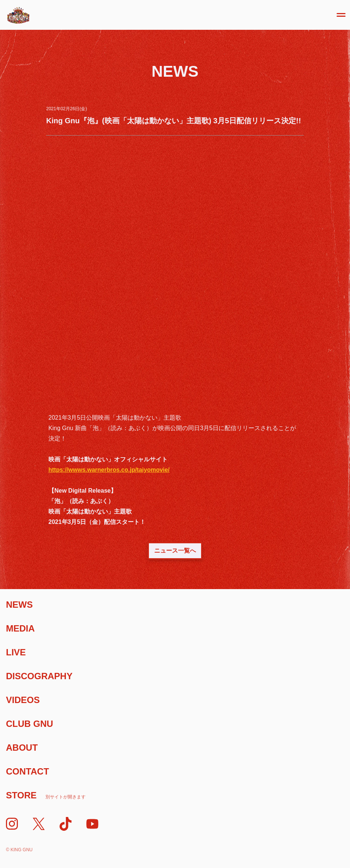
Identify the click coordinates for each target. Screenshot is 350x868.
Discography (39, 676)
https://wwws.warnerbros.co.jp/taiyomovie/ (109, 470)
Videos (23, 700)
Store (46, 795)
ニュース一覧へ (175, 551)
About (22, 748)
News (19, 605)
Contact (28, 771)
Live (16, 652)
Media (20, 628)
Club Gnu (30, 724)
